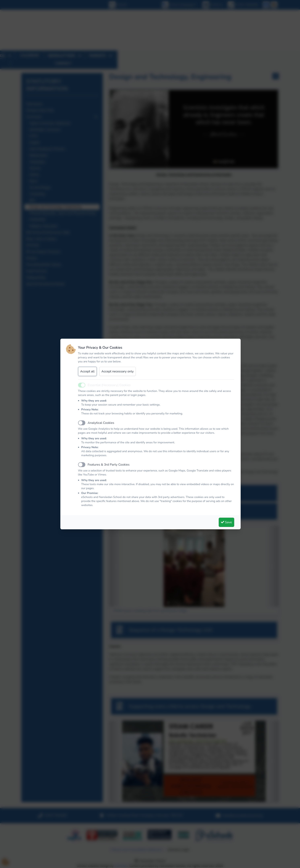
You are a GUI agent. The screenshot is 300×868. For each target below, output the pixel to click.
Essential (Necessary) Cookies (109, 385)
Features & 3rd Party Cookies (109, 465)
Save (226, 522)
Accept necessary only (118, 371)
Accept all (88, 371)
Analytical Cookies (101, 423)
